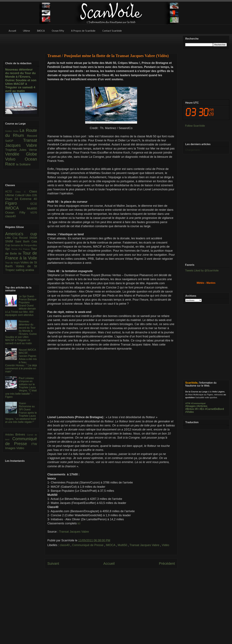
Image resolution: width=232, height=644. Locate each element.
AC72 (10, 192)
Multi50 (123, 545)
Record (32, 136)
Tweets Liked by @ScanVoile (202, 271)
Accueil (109, 563)
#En (202, 409)
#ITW (188, 403)
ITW (34, 444)
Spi (8, 249)
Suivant (53, 563)
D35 (35, 195)
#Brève (190, 409)
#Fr (197, 409)
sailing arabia (25, 270)
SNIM (10, 241)
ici (79, 523)
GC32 (34, 204)
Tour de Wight (13, 263)
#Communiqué (198, 403)
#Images (190, 406)
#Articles (202, 406)
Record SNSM (28, 238)
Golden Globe (12, 131)
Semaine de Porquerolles (24, 245)
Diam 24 (13, 199)
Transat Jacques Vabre (74, 532)
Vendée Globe (21, 154)
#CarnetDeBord (214, 409)
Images (11, 448)
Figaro (18, 203)
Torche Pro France (21, 249)
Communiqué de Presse (88, 545)
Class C (22, 192)
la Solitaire (23, 164)
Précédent (167, 563)
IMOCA (111, 545)
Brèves (21, 434)
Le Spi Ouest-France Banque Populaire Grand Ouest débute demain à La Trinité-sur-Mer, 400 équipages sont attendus (21, 306)
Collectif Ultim (24, 195)
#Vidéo (189, 412)
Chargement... (193, 150)
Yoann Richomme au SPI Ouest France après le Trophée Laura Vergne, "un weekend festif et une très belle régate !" (21, 413)
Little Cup (12, 238)
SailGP (14, 141)
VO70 (34, 213)
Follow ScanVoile (195, 126)
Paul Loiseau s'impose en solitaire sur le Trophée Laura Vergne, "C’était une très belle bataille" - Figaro (21, 388)
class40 (65, 545)
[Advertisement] (111, 42)
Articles (10, 435)
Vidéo (165, 545)
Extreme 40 (28, 199)
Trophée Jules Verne (21, 150)
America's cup (21, 234)
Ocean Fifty (18, 212)
